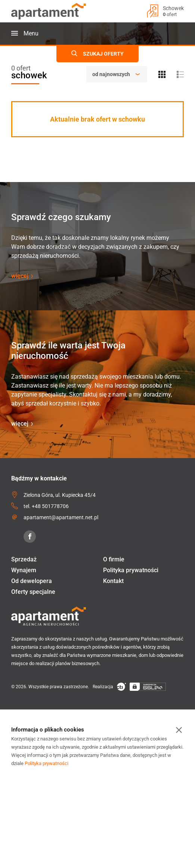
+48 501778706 (50, 506)
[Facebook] (30, 537)
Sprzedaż (24, 559)
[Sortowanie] (117, 74)
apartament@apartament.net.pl (61, 517)
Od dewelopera (32, 581)
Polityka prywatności (131, 570)
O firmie (114, 559)
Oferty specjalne (33, 592)
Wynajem (24, 570)
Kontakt (113, 581)
